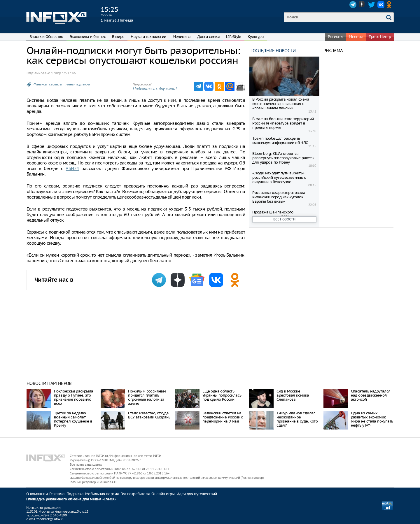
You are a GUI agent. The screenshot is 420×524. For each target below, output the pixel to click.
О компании (37, 494)
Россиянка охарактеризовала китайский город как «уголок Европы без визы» (279, 197)
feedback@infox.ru (50, 519)
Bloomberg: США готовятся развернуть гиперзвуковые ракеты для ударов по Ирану (283, 158)
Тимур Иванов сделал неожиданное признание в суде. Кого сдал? (297, 419)
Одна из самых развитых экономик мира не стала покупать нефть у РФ (372, 419)
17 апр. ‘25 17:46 (63, 73)
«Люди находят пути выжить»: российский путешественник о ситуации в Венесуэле (279, 177)
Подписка (75, 494)
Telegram (353, 5)
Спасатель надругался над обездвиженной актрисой (371, 395)
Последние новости (272, 51)
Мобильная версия (102, 494)
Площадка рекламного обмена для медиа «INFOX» (71, 499)
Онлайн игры (163, 494)
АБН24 (72, 168)
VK (381, 5)
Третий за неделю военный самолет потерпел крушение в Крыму (73, 419)
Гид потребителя (135, 494)
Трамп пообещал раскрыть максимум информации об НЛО (280, 141)
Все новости (284, 219)
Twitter (372, 5)
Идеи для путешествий (197, 494)
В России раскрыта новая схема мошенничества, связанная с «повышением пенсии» (281, 104)
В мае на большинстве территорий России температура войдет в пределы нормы (283, 123)
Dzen (362, 5)
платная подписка (77, 84)
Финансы (40, 84)
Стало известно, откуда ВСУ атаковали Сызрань (149, 415)
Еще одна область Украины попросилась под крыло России (222, 395)
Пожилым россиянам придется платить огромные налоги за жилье (147, 397)
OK (390, 5)
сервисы (55, 84)
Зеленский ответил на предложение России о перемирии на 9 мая (223, 417)
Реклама (57, 494)
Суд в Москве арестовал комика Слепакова (293, 395)
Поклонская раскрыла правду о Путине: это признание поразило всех (74, 397)
